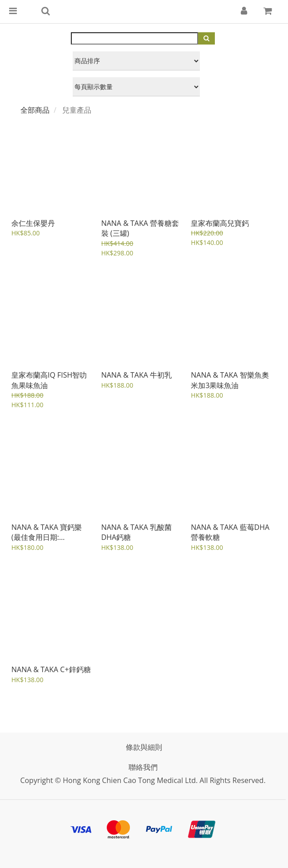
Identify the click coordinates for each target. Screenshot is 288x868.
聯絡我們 (143, 767)
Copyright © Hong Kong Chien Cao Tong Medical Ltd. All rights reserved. (143, 780)
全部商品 (35, 110)
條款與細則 (144, 747)
